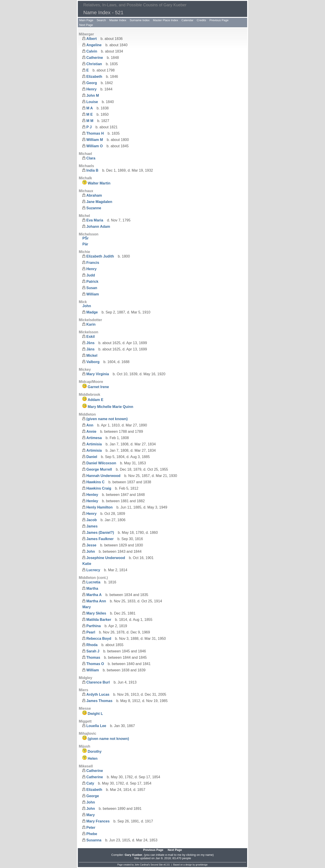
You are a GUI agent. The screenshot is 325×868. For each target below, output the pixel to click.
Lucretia (93, 582)
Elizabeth (94, 77)
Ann (90, 425)
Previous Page (219, 20)
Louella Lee (96, 726)
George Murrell (99, 469)
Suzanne (94, 208)
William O (94, 146)
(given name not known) (107, 419)
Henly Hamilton (99, 507)
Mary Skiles (96, 613)
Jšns (90, 343)
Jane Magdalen (99, 202)
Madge (92, 312)
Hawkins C (95, 482)
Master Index (118, 20)
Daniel (92, 457)
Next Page (86, 25)
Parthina (93, 626)
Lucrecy (93, 570)
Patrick (92, 282)
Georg (92, 83)
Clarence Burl (98, 682)
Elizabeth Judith (100, 256)
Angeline (94, 45)
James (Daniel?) (100, 533)
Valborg (93, 362)
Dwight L (95, 714)
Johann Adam (98, 227)
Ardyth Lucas (98, 694)
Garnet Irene (98, 387)
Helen (93, 759)
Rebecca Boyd (99, 639)
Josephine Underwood (106, 558)
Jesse (91, 545)
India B (92, 170)
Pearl (91, 632)
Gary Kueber (133, 855)
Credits (201, 20)
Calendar (187, 20)
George (93, 796)
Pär (85, 244)
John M (93, 96)
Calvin (92, 51)
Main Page (86, 20)
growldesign (202, 865)
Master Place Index (166, 20)
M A (89, 108)
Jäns (90, 349)
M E (89, 114)
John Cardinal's (142, 865)
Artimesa (94, 438)
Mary (87, 607)
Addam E (95, 400)
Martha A (94, 595)
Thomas (93, 657)
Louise (92, 102)
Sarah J (93, 651)
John (87, 306)
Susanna (94, 840)
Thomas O (95, 664)
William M (95, 140)
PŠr (86, 238)
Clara (91, 158)
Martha (92, 588)
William (93, 294)
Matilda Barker (99, 620)
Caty (90, 783)
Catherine (95, 58)
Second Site (157, 865)
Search (101, 20)
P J (89, 127)
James (92, 526)
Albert (91, 39)
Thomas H (95, 133)
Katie (87, 564)
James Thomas (99, 701)
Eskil (90, 337)
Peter (91, 828)
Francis (93, 263)
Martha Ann (96, 601)
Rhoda (92, 645)
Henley (92, 495)
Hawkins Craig (99, 488)
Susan (92, 288)
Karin (91, 324)
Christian (94, 64)
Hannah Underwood (103, 476)
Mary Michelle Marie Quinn (110, 407)
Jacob (91, 520)
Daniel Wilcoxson (101, 463)
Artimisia (94, 444)
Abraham (94, 195)
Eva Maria (95, 220)
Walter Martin (99, 183)
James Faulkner (100, 539)
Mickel (92, 356)
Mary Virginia (97, 374)
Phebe (92, 834)
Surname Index (140, 20)
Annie (91, 432)
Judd (91, 275)
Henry (91, 89)
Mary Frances (98, 821)
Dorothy (94, 752)
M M (90, 121)
